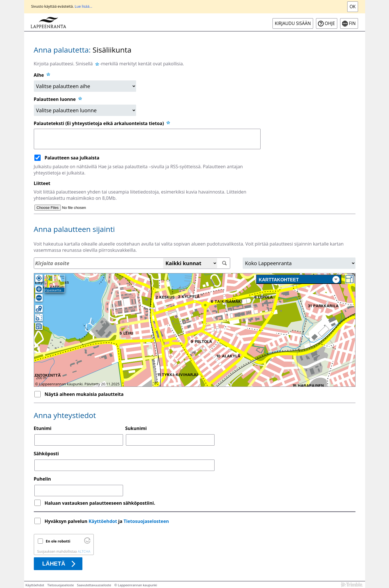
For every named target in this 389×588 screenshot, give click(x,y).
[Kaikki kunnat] (190, 263)
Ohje (330, 23)
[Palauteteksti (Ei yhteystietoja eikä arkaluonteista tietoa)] (147, 139)
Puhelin (42, 479)
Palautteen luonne (58, 99)
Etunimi (43, 428)
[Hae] (224, 263)
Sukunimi (136, 428)
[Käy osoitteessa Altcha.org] (87, 542)
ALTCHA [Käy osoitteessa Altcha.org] (84, 551)
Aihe (39, 75)
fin (352, 23)
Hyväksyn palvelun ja (107, 521)
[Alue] (299, 263)
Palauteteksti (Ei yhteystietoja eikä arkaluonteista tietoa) (102, 123)
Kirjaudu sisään (293, 23)
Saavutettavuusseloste (94, 585)
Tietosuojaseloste (60, 585)
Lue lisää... (84, 6)
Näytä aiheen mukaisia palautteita (84, 394)
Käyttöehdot (103, 521)
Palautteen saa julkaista (72, 158)
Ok (352, 7)
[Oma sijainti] (39, 278)
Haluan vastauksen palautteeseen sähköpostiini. (100, 503)
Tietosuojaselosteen (146, 521)
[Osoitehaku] (132, 263)
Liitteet (42, 183)
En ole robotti (58, 541)
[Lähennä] (39, 289)
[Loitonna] (39, 298)
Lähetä (54, 564)
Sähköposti (46, 454)
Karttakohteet (299, 280)
